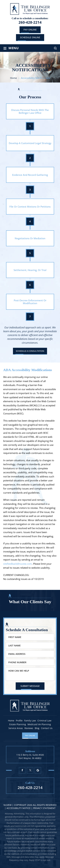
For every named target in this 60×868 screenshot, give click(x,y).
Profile (19, 721)
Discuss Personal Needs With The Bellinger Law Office (30, 111)
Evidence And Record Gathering (30, 175)
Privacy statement (44, 808)
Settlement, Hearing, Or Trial (30, 270)
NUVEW (8, 805)
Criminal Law (44, 721)
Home (11, 721)
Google (38, 770)
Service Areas (16, 728)
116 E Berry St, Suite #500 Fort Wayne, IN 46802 (30, 756)
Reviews (29, 728)
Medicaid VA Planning (39, 724)
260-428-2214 (30, 22)
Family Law (30, 721)
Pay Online (30, 30)
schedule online (30, 37)
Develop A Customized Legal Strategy (30, 143)
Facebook (22, 770)
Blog (37, 728)
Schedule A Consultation (30, 351)
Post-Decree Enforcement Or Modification (30, 302)
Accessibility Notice (19, 808)
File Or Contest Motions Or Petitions (30, 207)
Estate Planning (18, 724)
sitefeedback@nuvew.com (18, 564)
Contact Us (47, 728)
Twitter (30, 770)
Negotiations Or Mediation (30, 238)
